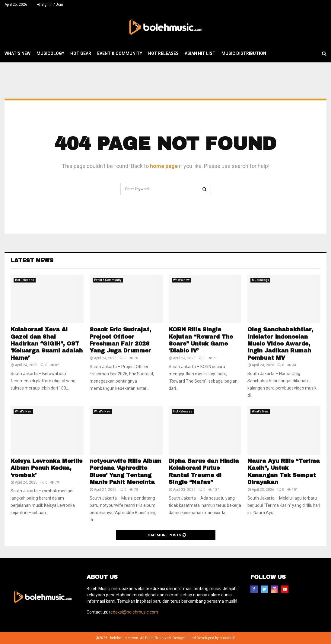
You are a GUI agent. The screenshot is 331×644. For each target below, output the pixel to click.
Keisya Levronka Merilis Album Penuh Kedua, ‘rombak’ (46, 468)
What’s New (18, 53)
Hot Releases (163, 53)
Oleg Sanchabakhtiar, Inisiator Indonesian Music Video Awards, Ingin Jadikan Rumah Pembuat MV (280, 344)
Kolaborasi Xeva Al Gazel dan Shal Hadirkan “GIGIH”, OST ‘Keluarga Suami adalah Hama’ (47, 344)
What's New (181, 280)
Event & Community (120, 53)
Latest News (32, 260)
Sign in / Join (50, 5)
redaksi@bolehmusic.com (134, 612)
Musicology (50, 53)
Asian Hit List (200, 53)
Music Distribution (244, 53)
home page (164, 166)
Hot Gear (81, 53)
